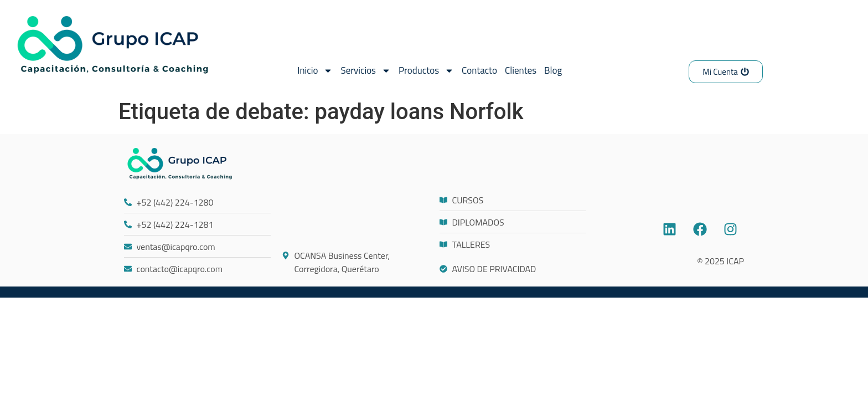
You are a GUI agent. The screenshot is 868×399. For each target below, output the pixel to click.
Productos (426, 71)
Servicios (366, 71)
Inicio (315, 71)
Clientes (521, 70)
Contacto (479, 70)
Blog (553, 70)
